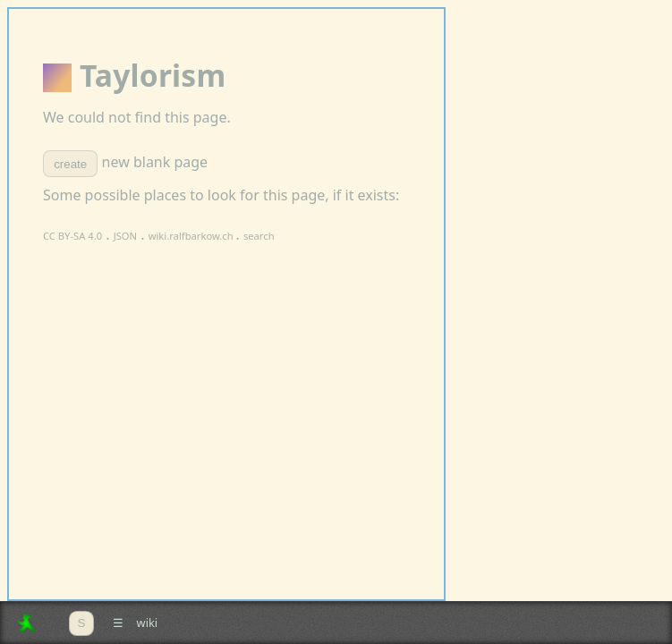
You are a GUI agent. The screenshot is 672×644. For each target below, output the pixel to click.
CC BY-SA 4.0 (72, 236)
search (259, 236)
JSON (125, 236)
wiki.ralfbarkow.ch (192, 236)
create (70, 164)
